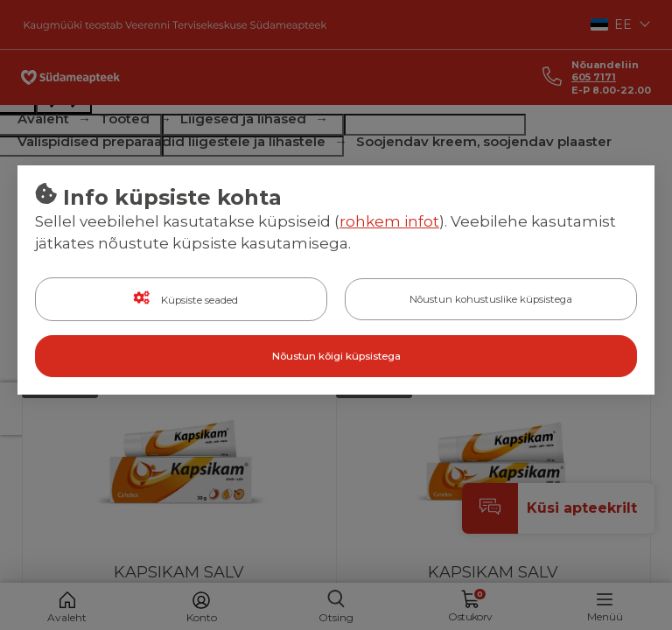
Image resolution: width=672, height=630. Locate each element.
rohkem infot (389, 221)
